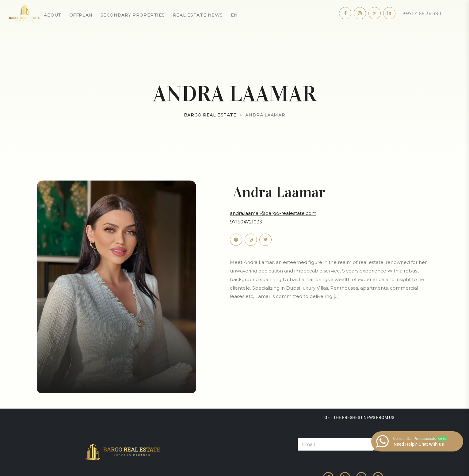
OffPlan (81, 15)
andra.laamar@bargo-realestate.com (273, 213)
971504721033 (246, 222)
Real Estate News (198, 15)
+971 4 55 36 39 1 (422, 13)
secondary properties (133, 15)
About (53, 15)
